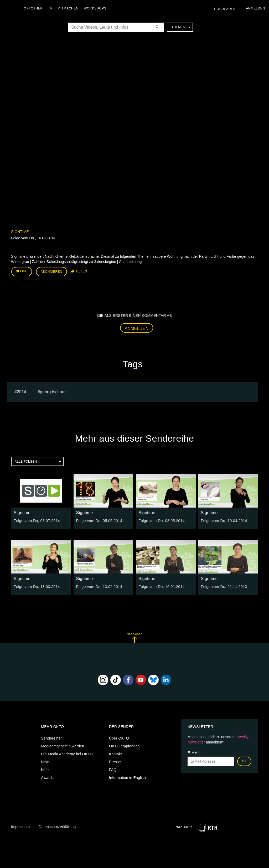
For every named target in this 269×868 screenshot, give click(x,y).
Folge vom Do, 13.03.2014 (36, 586)
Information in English (127, 777)
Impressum (20, 826)
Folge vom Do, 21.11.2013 (223, 586)
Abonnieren (51, 272)
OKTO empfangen (124, 746)
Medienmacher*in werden (63, 746)
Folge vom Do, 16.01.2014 (161, 586)
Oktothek (34, 8)
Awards (47, 777)
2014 (22, 391)
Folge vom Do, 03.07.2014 (36, 520)
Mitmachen (69, 8)
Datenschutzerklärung (57, 826)
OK (244, 761)
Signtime (20, 232)
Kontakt (115, 754)
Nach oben (134, 637)
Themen (181, 27)
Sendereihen (52, 738)
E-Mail (194, 752)
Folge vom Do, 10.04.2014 (223, 520)
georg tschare (53, 391)
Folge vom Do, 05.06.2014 (99, 520)
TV (51, 8)
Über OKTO (119, 738)
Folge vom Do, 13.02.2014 (99, 586)
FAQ (113, 769)
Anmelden (137, 328)
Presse (115, 762)
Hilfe (45, 769)
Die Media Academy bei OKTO (67, 754)
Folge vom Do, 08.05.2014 (161, 520)
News (46, 762)
